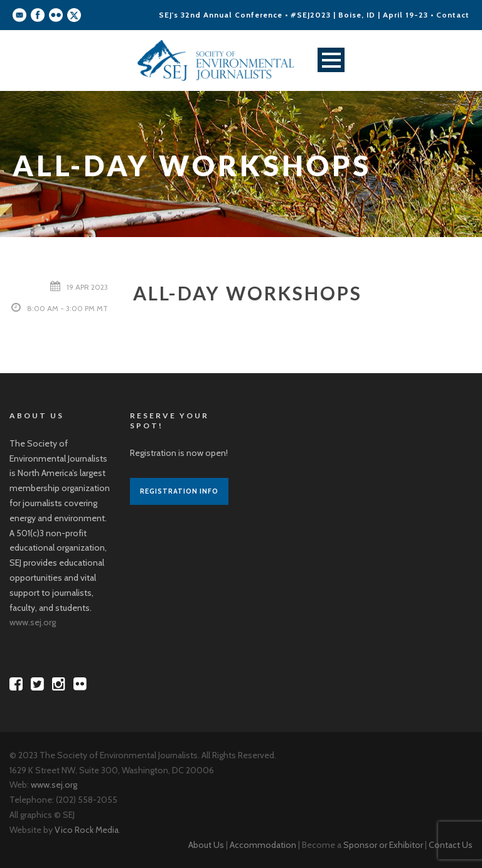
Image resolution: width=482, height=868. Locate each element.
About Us (206, 845)
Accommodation (263, 845)
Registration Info (179, 491)
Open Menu (331, 60)
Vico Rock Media (87, 830)
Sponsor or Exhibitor (383, 845)
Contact (453, 15)
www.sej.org (33, 622)
